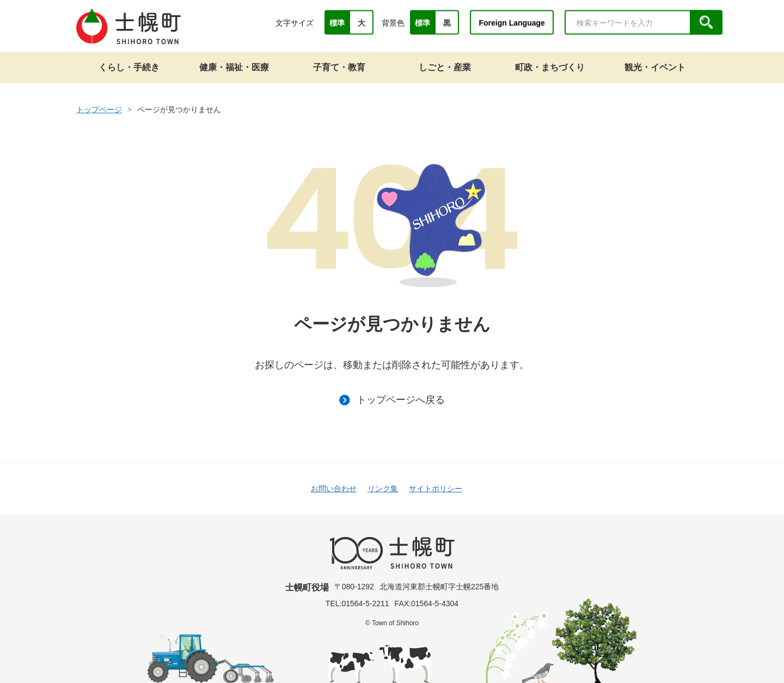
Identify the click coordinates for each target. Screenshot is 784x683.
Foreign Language (512, 22)
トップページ (99, 109)
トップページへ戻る (392, 400)
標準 (337, 23)
